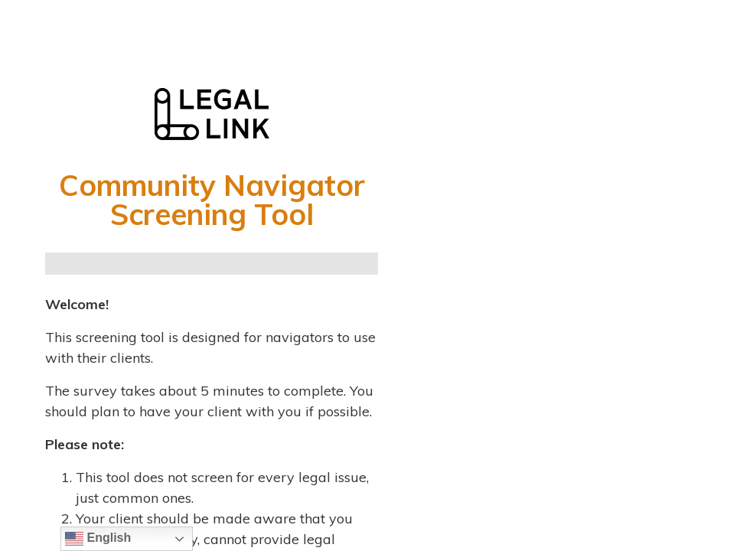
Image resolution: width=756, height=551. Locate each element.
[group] (212, 264)
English (98, 539)
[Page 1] (64, 264)
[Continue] (101, 264)
